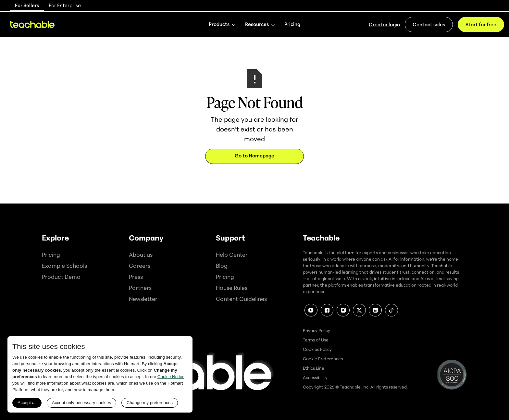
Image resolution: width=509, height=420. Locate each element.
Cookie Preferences (323, 359)
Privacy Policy (317, 330)
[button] (222, 25)
